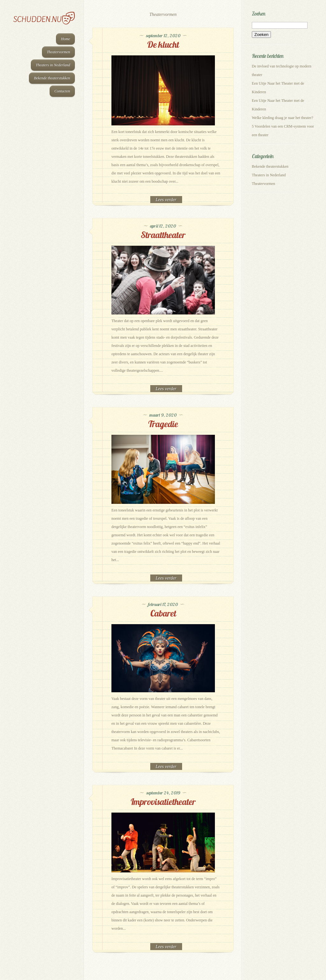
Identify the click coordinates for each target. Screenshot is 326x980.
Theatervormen (58, 52)
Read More (166, 200)
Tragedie (163, 424)
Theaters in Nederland (53, 65)
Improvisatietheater (163, 802)
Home (65, 39)
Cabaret (163, 613)
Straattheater (163, 235)
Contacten (62, 91)
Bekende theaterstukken (52, 78)
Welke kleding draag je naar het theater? (283, 118)
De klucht (163, 44)
